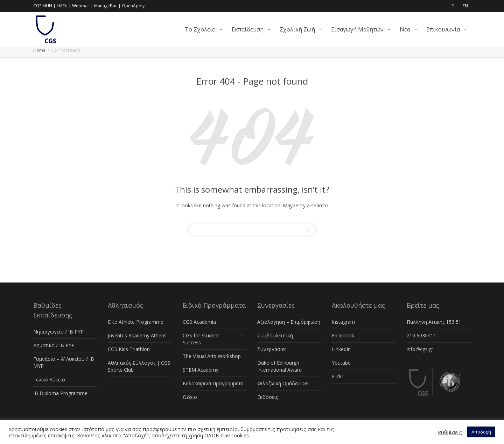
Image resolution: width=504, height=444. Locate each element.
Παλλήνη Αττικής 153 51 (434, 322)
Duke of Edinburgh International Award (279, 366)
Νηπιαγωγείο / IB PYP (58, 332)
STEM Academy (201, 370)
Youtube (341, 363)
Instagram (343, 322)
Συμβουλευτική (275, 335)
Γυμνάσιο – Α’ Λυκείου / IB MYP (64, 362)
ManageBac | (107, 6)
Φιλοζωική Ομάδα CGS (283, 383)
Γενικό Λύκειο (49, 379)
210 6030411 (421, 335)
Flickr (338, 376)
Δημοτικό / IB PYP (54, 345)
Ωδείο (190, 397)
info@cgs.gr (420, 349)
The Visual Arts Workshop (212, 356)
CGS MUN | (44, 6)
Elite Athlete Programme (136, 322)
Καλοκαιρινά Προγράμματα (213, 383)
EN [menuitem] (465, 6)
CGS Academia (199, 322)
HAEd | (64, 6)
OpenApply (133, 6)
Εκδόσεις (268, 397)
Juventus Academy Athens (137, 335)
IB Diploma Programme (60, 393)
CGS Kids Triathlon (129, 349)
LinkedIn (341, 349)
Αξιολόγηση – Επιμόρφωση (289, 322)
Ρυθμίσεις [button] (450, 432)
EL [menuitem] (454, 6)
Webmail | (83, 6)
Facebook (343, 335)
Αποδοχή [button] (481, 432)
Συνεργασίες (272, 349)
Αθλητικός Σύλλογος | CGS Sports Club (139, 366)
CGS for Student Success (201, 339)
